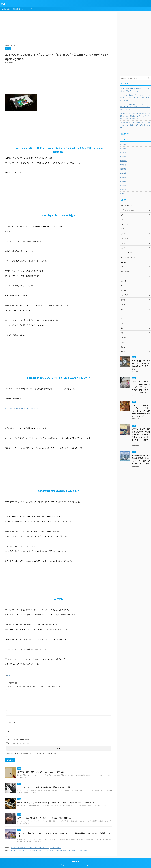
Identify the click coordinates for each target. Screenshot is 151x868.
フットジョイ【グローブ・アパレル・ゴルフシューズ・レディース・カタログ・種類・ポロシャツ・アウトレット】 (135, 98)
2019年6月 (123, 173)
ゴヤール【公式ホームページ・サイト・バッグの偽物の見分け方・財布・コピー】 (135, 90)
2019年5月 (123, 177)
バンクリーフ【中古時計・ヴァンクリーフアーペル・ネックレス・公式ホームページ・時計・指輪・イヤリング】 (135, 107)
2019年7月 (123, 169)
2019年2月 (123, 185)
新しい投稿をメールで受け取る (18, 743)
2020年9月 (123, 144)
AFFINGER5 (92, 865)
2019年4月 (123, 181)
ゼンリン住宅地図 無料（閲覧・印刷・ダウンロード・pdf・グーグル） (36, 848)
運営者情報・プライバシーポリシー (25, 9)
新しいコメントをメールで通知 (18, 740)
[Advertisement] (56, 29)
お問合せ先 (6, 9)
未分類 (9, 675)
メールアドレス (12, 722)
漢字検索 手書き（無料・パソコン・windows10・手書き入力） (41, 772)
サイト (8, 731)
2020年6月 (123, 157)
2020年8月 (123, 149)
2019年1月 (123, 189)
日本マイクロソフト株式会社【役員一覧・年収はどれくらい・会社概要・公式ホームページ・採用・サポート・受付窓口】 (135, 116)
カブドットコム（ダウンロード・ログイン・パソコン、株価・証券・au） (45, 818)
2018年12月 (123, 194)
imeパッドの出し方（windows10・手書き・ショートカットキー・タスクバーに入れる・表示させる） (56, 803)
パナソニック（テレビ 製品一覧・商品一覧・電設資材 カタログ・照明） (45, 787)
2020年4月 (123, 165)
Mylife (4, 4)
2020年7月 (123, 153)
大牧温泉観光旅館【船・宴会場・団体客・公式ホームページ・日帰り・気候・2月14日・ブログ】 (135, 125)
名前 (8, 714)
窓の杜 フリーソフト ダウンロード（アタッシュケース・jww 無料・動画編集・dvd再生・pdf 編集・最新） (50, 850)
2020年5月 (123, 161)
